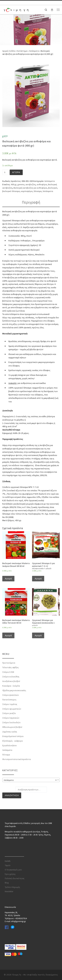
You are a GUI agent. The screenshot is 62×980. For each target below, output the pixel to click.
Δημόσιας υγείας (10, 732)
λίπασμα (38, 191)
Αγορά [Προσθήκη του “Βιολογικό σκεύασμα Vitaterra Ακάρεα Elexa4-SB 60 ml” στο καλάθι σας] (8, 579)
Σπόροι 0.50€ (8, 672)
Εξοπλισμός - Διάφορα (12, 741)
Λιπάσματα (34, 51)
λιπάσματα (48, 191)
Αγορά (16, 172)
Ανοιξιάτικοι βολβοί (11, 681)
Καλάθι (8, 861)
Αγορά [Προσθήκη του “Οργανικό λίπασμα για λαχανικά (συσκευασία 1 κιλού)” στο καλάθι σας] (38, 635)
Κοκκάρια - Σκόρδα (11, 686)
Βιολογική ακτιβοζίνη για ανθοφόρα (30, 188)
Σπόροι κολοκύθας (11, 677)
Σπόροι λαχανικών (11, 718)
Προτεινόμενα (9, 663)
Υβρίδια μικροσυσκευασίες (14, 690)
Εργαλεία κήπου (10, 745)
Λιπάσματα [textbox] (30, 780)
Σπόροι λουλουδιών (11, 723)
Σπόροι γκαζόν (9, 713)
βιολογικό (53, 188)
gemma (21, 184)
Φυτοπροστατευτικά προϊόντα (16, 759)
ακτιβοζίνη (31, 184)
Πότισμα (6, 755)
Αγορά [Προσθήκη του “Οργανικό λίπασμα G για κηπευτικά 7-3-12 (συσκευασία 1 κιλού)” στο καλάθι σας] (38, 579)
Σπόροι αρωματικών (12, 709)
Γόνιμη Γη (17, 975)
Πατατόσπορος (9, 700)
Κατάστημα (22, 51)
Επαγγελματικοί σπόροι (13, 736)
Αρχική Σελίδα (9, 51)
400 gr (14, 184)
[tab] (31, 202)
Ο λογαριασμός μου (13, 870)
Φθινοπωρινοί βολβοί (12, 727)
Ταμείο (8, 866)
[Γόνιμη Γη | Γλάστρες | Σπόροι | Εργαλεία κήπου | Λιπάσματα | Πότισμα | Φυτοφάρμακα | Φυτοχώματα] (16, 9)
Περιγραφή (31, 202)
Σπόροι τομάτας (10, 704)
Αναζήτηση (12, 795)
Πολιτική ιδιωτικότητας (15, 879)
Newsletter (9, 892)
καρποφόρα (27, 191)
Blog (7, 883)
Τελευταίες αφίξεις (11, 668)
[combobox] (31, 780)
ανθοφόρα (42, 184)
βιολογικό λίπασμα (11, 191)
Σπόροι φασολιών (11, 695)
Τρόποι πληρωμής (12, 887)
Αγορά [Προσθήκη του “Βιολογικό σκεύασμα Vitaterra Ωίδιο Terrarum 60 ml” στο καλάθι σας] (8, 635)
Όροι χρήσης (10, 874)
